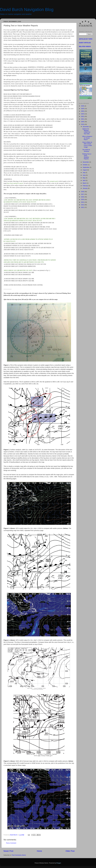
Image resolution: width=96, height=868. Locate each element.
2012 (83, 207)
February (86, 186)
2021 (83, 119)
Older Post (70, 851)
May (84, 178)
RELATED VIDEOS (85, 46)
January (85, 188)
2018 (83, 192)
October (85, 165)
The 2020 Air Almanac (86, 150)
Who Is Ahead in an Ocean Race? (87, 138)
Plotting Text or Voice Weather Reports (87, 156)
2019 (83, 124)
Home (39, 851)
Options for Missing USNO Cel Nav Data (86, 131)
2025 (83, 109)
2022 (83, 116)
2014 (83, 202)
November (86, 162)
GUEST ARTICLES (85, 43)
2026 (83, 106)
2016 (83, 197)
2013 (83, 205)
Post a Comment (11, 843)
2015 (83, 199)
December (86, 127)
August (85, 170)
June (84, 175)
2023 (83, 114)
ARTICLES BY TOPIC (86, 39)
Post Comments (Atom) (19, 855)
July (84, 173)
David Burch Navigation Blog (27, 10)
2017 (83, 194)
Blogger (59, 863)
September (86, 167)
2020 (83, 122)
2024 (83, 111)
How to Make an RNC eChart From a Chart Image (87, 145)
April (84, 180)
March (85, 183)
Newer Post (8, 851)
